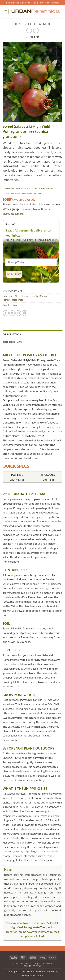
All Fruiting (20, 296)
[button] (6, 11)
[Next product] (29, 30)
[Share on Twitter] (12, 313)
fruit (10, 305)
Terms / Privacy (33, 966)
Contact (47, 963)
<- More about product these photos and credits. (22, 193)
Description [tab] (12, 334)
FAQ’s (37, 963)
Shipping (26, 963)
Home (18, 24)
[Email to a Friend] (18, 313)
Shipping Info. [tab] (13, 342)
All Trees (31, 296)
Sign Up (10, 224)
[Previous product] (36, 30)
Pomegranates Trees (13, 300)
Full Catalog (40, 24)
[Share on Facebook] (6, 313)
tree (15, 305)
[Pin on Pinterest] (25, 313)
